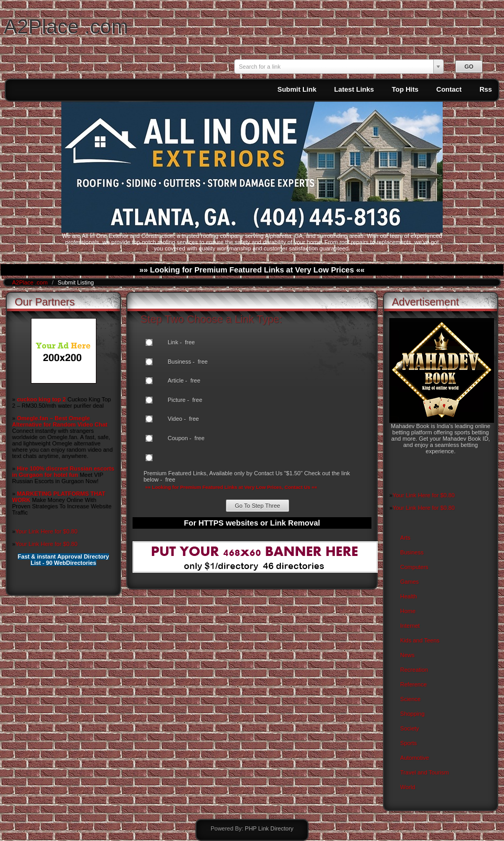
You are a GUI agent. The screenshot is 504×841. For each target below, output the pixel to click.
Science (410, 699)
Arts (406, 538)
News (408, 655)
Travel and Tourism (425, 772)
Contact (449, 89)
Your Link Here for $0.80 (46, 531)
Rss (486, 89)
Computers (414, 567)
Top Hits (405, 89)
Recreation (414, 670)
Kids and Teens (420, 640)
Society (410, 728)
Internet (410, 626)
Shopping (413, 714)
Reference (414, 684)
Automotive (415, 758)
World (408, 787)
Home (408, 611)
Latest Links (354, 89)
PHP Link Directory (269, 828)
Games (409, 582)
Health (409, 596)
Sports (409, 743)
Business (412, 552)
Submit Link (297, 89)
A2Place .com (66, 26)
